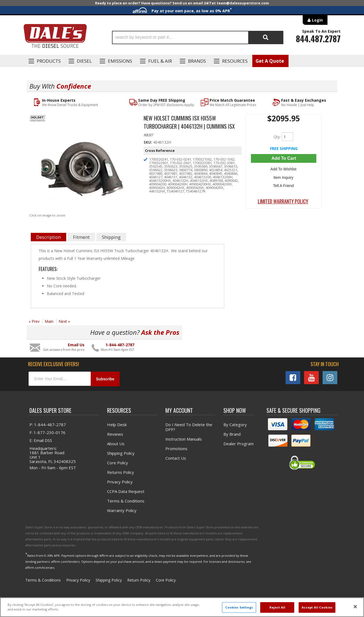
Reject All (277, 607)
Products (49, 61)
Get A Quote (270, 61)
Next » (64, 321)
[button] (198, 37)
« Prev (34, 321)
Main (49, 321)
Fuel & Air (160, 61)
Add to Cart (284, 158)
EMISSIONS (120, 61)
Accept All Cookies (317, 607)
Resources (235, 61)
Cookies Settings (239, 607)
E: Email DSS (41, 440)
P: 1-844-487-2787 (48, 425)
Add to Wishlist (284, 169)
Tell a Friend (284, 185)
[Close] (355, 607)
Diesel (84, 61)
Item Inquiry (284, 177)
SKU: (148, 142)
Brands (197, 61)
